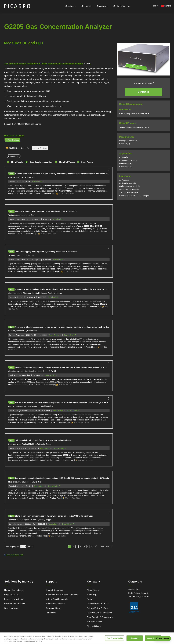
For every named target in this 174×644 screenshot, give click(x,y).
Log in (156, 6)
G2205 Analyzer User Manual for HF (135, 114)
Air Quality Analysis (127, 183)
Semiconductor (11, 608)
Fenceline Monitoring (14, 599)
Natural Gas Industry (14, 590)
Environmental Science (15, 604)
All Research (125, 180)
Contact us (144, 92)
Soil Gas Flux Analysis (129, 192)
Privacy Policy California (98, 608)
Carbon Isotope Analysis (130, 186)
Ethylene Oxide (11, 595)
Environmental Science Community (62, 595)
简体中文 (166, 6)
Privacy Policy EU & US (98, 604)
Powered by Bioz (10, 57)
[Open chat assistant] (163, 638)
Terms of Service (95, 622)
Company (102, 6)
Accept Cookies (153, 639)
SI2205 (87, 64)
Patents (90, 599)
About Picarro (93, 590)
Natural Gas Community (57, 599)
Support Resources (55, 590)
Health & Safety (126, 163)
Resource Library (54, 608)
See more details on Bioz (105, 554)
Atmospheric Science (128, 160)
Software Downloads (55, 604)
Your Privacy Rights (115, 639)
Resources (86, 6)
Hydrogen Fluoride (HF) (129, 141)
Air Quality (124, 157)
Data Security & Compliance (100, 617)
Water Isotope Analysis (129, 189)
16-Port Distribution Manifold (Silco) (134, 127)
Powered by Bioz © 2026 (14, 555)
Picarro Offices (94, 626)
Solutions (70, 6)
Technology (92, 595)
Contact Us (119, 6)
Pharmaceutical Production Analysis (134, 196)
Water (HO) (124, 144)
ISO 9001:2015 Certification (100, 613)
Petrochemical (125, 167)
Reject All (135, 639)
